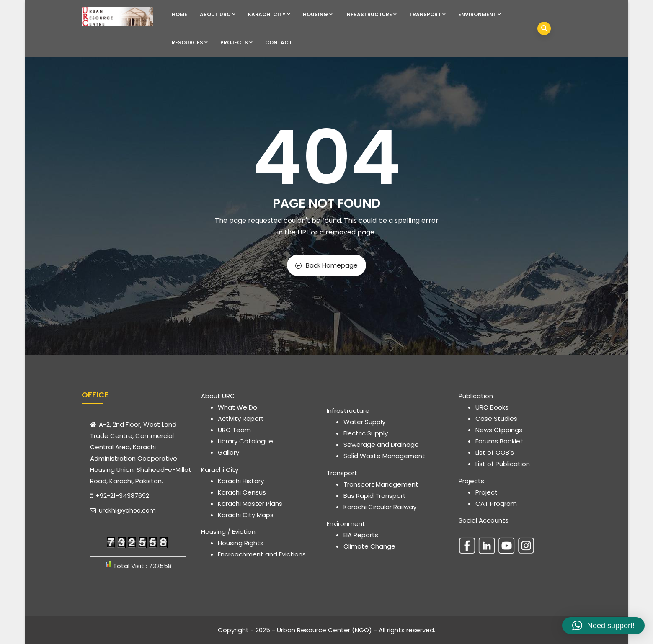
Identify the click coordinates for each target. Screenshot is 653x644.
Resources (190, 43)
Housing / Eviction (228, 532)
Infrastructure (371, 14)
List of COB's (495, 452)
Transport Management (381, 484)
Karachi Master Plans (250, 504)
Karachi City (269, 14)
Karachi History (241, 481)
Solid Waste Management (384, 456)
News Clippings (499, 430)
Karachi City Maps (246, 515)
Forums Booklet (499, 441)
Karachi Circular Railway (380, 507)
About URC (218, 14)
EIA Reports (361, 535)
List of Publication (503, 464)
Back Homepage (326, 265)
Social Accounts (484, 520)
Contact (279, 43)
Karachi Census (242, 492)
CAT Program (496, 504)
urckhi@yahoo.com (123, 510)
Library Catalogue (245, 441)
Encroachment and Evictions (262, 554)
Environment (480, 14)
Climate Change (369, 546)
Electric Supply (366, 433)
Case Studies (496, 419)
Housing (318, 14)
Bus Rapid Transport (375, 496)
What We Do (237, 407)
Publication (476, 396)
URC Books (492, 407)
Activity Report (241, 419)
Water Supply (364, 422)
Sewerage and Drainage (381, 444)
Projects (236, 43)
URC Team (234, 430)
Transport (427, 14)
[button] (603, 626)
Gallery (228, 452)
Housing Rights (241, 543)
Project (487, 492)
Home (179, 14)
